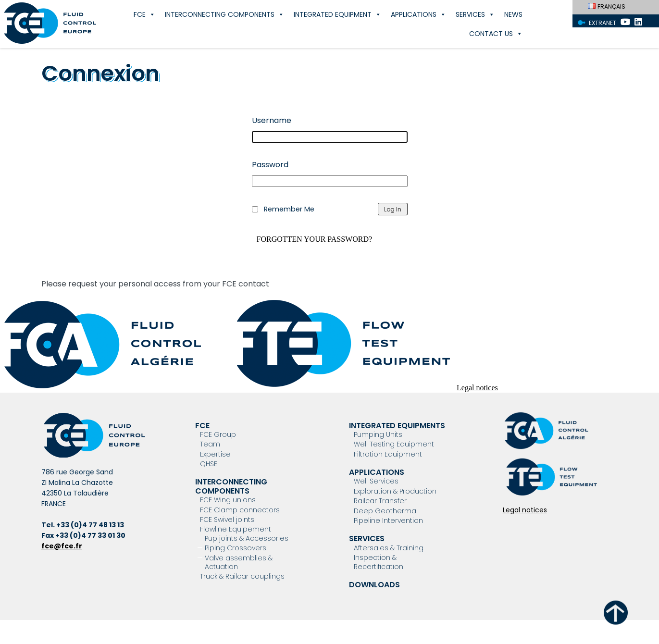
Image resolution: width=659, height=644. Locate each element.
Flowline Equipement (236, 529)
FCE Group (218, 434)
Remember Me (289, 209)
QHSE (209, 464)
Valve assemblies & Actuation (239, 562)
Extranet (603, 23)
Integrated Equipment (337, 14)
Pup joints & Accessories (247, 538)
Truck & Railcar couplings (242, 576)
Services (475, 14)
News (513, 14)
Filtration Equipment (388, 454)
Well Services (376, 481)
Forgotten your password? (315, 239)
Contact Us (496, 34)
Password (270, 165)
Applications (418, 14)
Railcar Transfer (380, 501)
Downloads (374, 585)
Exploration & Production (395, 491)
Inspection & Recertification (379, 562)
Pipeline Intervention (388, 520)
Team (210, 444)
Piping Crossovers (236, 548)
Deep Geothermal (386, 511)
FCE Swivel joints (227, 520)
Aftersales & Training (389, 548)
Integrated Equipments (397, 426)
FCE (144, 14)
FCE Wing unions (228, 500)
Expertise (215, 454)
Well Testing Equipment (394, 444)
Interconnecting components (224, 14)
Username (272, 120)
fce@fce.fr (62, 546)
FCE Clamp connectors (240, 510)
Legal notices (477, 388)
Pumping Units (378, 434)
